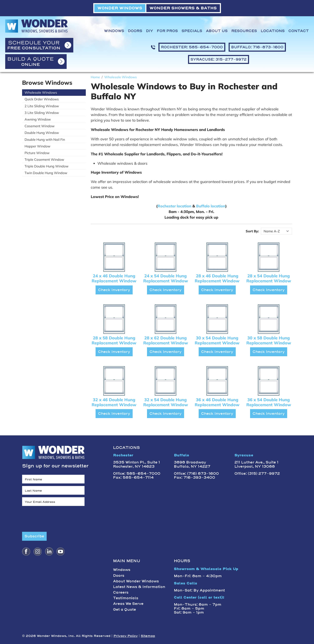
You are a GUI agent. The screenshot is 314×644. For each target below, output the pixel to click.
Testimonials (126, 598)
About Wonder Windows (136, 581)
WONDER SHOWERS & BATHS (183, 8)
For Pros (167, 31)
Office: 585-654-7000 (137, 473)
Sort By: (252, 231)
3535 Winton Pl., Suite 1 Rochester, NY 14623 (136, 464)
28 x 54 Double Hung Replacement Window (269, 278)
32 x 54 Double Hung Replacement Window (166, 402)
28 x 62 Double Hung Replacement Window (166, 340)
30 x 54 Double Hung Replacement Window (217, 340)
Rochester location (174, 206)
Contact (299, 31)
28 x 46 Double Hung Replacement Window (217, 278)
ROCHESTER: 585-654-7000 (192, 47)
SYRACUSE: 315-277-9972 (219, 59)
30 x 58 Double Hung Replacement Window (269, 340)
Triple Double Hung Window (47, 166)
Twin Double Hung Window (46, 173)
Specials (192, 31)
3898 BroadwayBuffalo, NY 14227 (192, 464)
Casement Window (40, 126)
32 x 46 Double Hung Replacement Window (114, 402)
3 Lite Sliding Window (42, 113)
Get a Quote (125, 609)
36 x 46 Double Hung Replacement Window (217, 402)
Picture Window (37, 153)
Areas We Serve (128, 604)
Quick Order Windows (42, 99)
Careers (121, 592)
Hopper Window (37, 146)
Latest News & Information (139, 587)
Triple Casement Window (44, 159)
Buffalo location (211, 206)
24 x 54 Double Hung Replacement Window (166, 278)
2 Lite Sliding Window (42, 106)
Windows (114, 31)
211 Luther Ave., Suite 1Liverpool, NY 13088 (256, 464)
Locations (273, 31)
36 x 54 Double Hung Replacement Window (269, 402)
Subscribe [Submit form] (34, 536)
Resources (244, 31)
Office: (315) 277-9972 (257, 473)
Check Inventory (114, 290)
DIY (150, 31)
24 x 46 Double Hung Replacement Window (114, 278)
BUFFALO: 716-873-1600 (257, 47)
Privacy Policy (126, 636)
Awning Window (38, 119)
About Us (217, 31)
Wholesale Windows (41, 92)
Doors (135, 31)
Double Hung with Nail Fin (45, 140)
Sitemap (148, 636)
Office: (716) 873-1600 (196, 473)
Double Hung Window (42, 133)
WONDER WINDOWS (120, 8)
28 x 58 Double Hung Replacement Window (114, 340)
